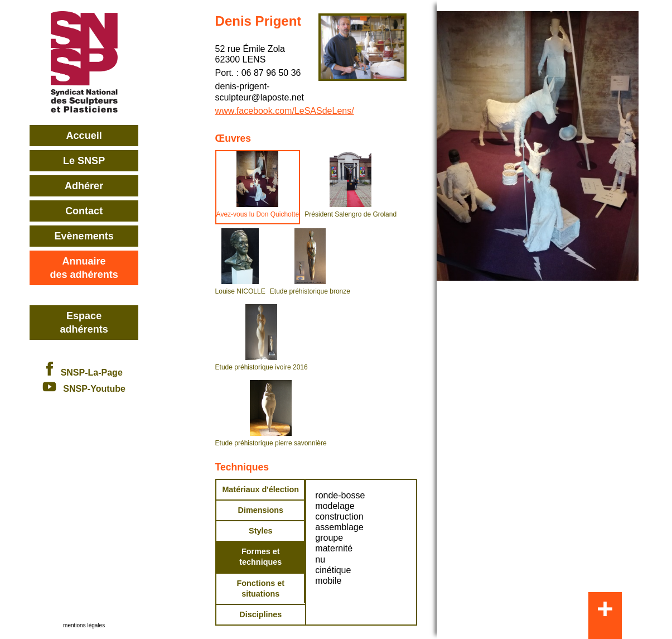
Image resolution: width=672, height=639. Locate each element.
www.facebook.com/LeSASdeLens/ (285, 111)
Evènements (84, 236)
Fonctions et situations (261, 588)
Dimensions (260, 510)
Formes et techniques (260, 557)
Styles (260, 531)
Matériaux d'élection (260, 489)
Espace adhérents (84, 323)
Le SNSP (84, 161)
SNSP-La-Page (84, 373)
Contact (84, 211)
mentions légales (84, 625)
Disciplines (260, 614)
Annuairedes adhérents (84, 268)
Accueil (84, 136)
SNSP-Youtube (84, 389)
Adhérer (84, 186)
